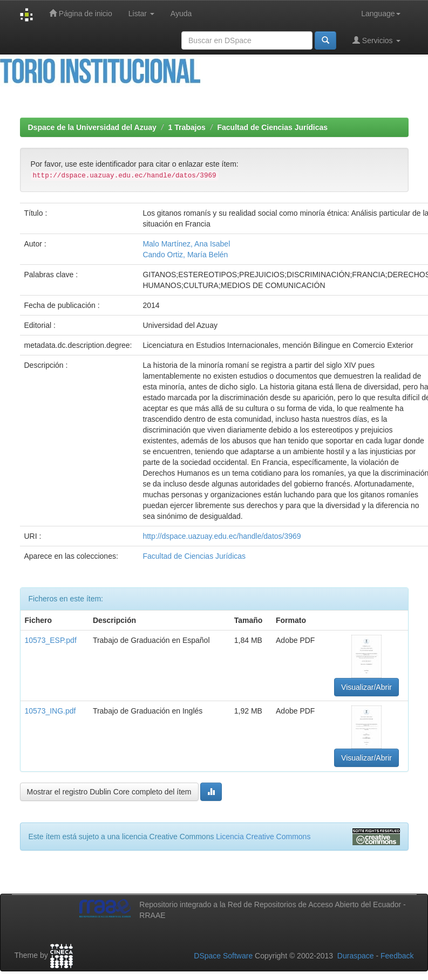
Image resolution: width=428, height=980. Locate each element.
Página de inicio (81, 13)
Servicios (376, 40)
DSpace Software (223, 956)
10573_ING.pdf (50, 711)
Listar (141, 13)
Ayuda (181, 13)
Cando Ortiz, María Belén (185, 255)
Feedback (397, 956)
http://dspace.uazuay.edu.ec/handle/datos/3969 (222, 536)
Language (381, 13)
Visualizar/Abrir (366, 687)
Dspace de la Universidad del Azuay (92, 127)
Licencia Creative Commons (263, 837)
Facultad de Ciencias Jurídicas (272, 127)
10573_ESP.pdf (51, 640)
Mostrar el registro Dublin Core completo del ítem (109, 792)
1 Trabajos (187, 127)
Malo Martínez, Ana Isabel (186, 244)
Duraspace (356, 956)
